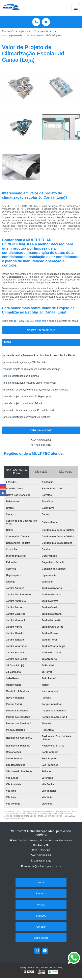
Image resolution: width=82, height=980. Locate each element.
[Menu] (76, 8)
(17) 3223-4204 (23, 321)
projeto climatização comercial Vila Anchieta (27, 417)
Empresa (41, 893)
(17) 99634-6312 (41, 445)
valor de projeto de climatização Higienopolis (27, 397)
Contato (41, 927)
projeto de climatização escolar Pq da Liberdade (29, 410)
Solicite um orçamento (41, 330)
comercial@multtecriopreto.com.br (41, 866)
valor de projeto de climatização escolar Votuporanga (32, 369)
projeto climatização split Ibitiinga (21, 376)
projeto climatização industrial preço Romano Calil (30, 383)
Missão (41, 905)
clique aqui (40, 321)
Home (41, 882)
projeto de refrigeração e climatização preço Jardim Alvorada (36, 390)
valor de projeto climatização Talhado (23, 403)
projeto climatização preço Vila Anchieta (25, 362)
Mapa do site (41, 938)
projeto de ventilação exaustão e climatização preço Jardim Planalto (40, 355)
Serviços (41, 916)
